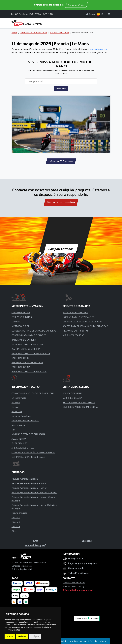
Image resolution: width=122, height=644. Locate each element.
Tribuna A (16, 517)
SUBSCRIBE (61, 88)
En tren (15, 407)
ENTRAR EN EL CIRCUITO (75, 312)
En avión (16, 402)
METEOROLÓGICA (20, 326)
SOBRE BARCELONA (72, 398)
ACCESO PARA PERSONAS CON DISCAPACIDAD (85, 326)
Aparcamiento (18, 425)
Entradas (87, 541)
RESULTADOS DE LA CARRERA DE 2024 (31, 353)
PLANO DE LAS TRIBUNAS (76, 331)
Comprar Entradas (61, 249)
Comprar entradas (76, 5)
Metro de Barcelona (21, 416)
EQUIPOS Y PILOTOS (22, 317)
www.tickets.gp (35, 545)
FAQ (35, 541)
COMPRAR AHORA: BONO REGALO (28, 457)
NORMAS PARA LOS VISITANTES (78, 317)
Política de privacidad (22, 569)
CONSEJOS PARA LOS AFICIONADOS (29, 335)
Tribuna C (16, 522)
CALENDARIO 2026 (21, 312)
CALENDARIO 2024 (21, 358)
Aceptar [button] (10, 636)
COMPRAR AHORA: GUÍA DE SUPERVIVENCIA (33, 452)
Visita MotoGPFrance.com (61, 161)
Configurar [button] (35, 636)
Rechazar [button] (22, 636)
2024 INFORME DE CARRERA (26, 349)
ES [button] (100, 14)
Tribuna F (16, 526)
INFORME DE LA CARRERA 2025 (27, 362)
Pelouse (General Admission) (25, 479)
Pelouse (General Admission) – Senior (29, 488)
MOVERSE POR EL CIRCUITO (25, 421)
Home (14, 33)
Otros (14, 531)
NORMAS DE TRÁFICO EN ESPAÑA (28, 434)
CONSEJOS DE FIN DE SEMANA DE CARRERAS (34, 331)
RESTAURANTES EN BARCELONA (79, 402)
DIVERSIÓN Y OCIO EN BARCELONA (80, 407)
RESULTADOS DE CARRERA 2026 (28, 344)
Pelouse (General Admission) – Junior (29, 483)
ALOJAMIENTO (19, 439)
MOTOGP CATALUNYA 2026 (34, 33)
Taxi (13, 430)
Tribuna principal (19, 513)
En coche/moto (19, 398)
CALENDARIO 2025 (60, 33)
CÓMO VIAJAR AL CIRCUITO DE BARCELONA (33, 393)
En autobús (17, 411)
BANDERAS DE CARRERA (24, 340)
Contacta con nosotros (61, 202)
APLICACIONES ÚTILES (23, 448)
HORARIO (16, 322)
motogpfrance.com (99, 49)
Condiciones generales (22, 566)
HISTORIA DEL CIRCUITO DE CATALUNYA (83, 322)
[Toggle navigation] (107, 23)
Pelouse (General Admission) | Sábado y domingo (34, 492)
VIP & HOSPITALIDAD (74, 335)
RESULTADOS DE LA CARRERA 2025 (29, 372)
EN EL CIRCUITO (19, 443)
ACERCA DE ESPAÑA (72, 393)
